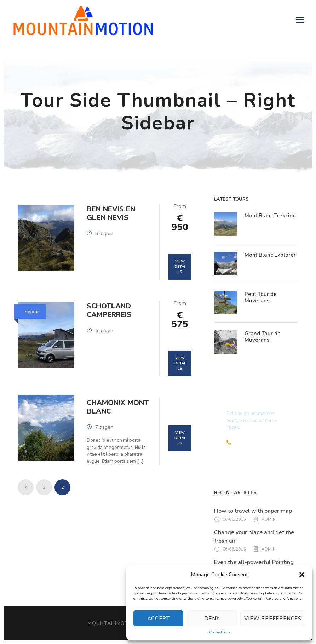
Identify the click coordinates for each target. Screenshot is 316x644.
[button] (302, 575)
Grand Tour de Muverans (263, 337)
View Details (180, 267)
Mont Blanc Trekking (270, 216)
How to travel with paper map (253, 511)
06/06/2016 (234, 519)
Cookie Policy (220, 632)
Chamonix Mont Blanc (118, 407)
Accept (159, 619)
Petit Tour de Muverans (261, 297)
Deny (212, 619)
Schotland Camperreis (109, 310)
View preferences (273, 619)
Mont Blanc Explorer (270, 255)
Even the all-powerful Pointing (254, 562)
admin (269, 519)
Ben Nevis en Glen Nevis (111, 213)
